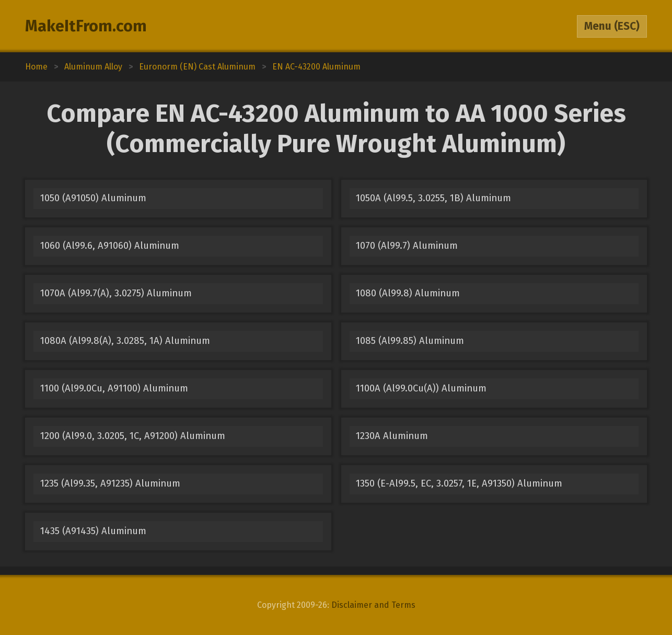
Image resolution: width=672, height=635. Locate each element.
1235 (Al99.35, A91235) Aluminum (110, 483)
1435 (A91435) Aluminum (93, 531)
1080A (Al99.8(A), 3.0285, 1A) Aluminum (125, 341)
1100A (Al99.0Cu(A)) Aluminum (421, 388)
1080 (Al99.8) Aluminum (408, 293)
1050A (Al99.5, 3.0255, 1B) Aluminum (433, 198)
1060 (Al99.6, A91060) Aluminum (110, 246)
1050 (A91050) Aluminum (93, 198)
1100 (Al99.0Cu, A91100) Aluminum (114, 388)
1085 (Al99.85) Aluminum (410, 341)
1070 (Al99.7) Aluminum (407, 246)
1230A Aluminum (392, 436)
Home (36, 67)
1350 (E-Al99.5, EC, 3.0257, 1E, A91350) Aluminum (459, 483)
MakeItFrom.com (86, 26)
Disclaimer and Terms (373, 605)
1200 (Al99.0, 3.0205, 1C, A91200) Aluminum (133, 436)
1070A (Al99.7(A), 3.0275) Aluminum (116, 293)
